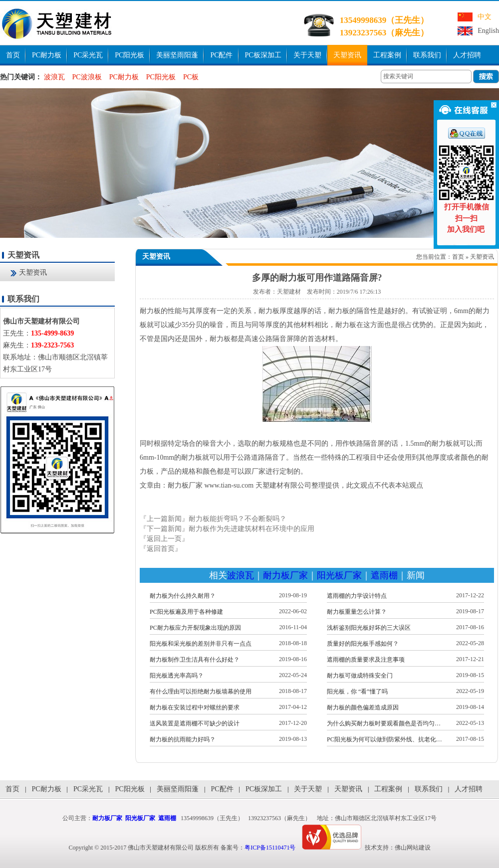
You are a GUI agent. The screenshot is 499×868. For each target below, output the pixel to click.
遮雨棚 (384, 575)
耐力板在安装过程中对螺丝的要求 (195, 707)
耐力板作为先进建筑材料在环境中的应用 (251, 529)
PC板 (191, 77)
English (488, 31)
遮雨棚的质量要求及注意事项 (366, 660)
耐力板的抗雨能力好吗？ (183, 739)
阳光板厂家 (339, 575)
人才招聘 (467, 55)
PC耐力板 (47, 55)
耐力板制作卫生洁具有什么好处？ (195, 660)
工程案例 (387, 55)
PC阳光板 (129, 55)
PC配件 (221, 55)
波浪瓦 (54, 77)
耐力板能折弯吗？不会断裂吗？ (238, 519)
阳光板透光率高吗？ (177, 676)
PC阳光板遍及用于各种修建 (186, 612)
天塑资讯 (347, 55)
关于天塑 (307, 55)
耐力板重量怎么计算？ (357, 612)
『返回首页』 (161, 549)
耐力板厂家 (285, 575)
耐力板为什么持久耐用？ (183, 596)
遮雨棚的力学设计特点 (357, 596)
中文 (485, 17)
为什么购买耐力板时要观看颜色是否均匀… (384, 723)
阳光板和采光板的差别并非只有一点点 (201, 644)
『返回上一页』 (164, 539)
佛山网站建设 (413, 848)
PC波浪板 (87, 77)
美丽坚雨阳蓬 (177, 55)
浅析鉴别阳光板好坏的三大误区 (369, 628)
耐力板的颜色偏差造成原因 (363, 707)
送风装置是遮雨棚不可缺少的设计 (195, 723)
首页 (13, 55)
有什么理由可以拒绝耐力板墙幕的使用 (201, 692)
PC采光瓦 (88, 55)
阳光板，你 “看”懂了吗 (357, 692)
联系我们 (427, 55)
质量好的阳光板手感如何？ (363, 644)
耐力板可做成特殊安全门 (360, 676)
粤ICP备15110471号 (270, 848)
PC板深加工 (263, 55)
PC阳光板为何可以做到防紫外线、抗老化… (384, 739)
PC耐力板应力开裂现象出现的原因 (195, 628)
